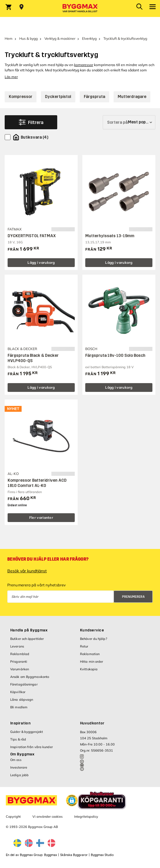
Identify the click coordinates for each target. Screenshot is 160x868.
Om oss (16, 760)
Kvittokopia (89, 669)
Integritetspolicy (86, 817)
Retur (84, 646)
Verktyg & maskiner (60, 38)
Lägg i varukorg (41, 262)
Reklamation (90, 654)
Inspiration (20, 723)
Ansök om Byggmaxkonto (30, 677)
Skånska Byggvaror (74, 855)
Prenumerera (133, 597)
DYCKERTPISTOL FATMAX (32, 236)
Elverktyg (89, 38)
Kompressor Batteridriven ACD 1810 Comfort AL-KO (37, 483)
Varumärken (20, 669)
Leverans (17, 646)
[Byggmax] (80, 8)
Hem (9, 38)
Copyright (13, 817)
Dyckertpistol (58, 97)
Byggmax (51, 855)
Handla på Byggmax (29, 630)
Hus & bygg (28, 38)
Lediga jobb (19, 775)
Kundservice (92, 630)
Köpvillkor (18, 692)
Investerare (19, 767)
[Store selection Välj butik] (21, 7)
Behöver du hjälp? (94, 639)
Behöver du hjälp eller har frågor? (48, 559)
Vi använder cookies (47, 817)
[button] (72, 800)
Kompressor (21, 97)
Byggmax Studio (102, 855)
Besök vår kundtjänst (27, 571)
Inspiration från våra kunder (32, 747)
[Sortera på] (129, 122)
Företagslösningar (24, 684)
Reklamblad (20, 654)
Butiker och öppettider (27, 639)
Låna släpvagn (22, 700)
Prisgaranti (19, 662)
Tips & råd (18, 739)
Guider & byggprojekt (27, 732)
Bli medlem (19, 707)
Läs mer (11, 77)
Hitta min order (92, 662)
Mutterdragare (132, 97)
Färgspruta (94, 97)
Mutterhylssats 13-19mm (110, 236)
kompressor (84, 65)
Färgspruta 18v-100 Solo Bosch (115, 355)
